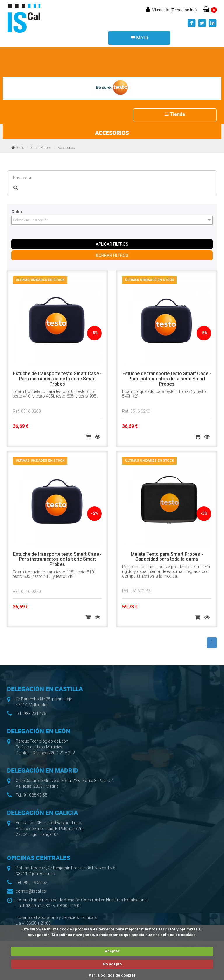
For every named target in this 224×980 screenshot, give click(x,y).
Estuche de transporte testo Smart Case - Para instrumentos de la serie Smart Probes (57, 379)
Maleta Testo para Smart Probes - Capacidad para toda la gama (167, 557)
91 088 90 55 (35, 795)
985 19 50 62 (35, 882)
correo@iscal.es (31, 891)
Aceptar (112, 951)
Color (17, 212)
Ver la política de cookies (112, 975)
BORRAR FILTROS (112, 255)
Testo (20, 148)
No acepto (112, 964)
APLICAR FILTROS (112, 244)
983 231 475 (35, 714)
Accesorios (66, 148)
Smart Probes (41, 148)
